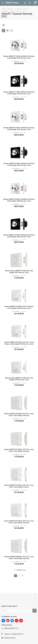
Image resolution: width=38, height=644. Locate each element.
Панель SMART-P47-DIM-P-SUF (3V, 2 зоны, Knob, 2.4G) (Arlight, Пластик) (19, 450)
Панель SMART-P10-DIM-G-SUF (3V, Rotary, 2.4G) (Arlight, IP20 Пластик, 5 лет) (19, 307)
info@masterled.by (10, 638)
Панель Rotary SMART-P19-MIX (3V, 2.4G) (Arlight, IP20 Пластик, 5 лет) (19, 379)
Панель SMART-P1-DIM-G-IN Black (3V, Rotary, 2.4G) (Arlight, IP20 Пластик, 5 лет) (19, 93)
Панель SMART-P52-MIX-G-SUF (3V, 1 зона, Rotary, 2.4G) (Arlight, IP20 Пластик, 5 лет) (19, 343)
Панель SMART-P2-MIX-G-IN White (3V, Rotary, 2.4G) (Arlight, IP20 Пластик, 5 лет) (19, 129)
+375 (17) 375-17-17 (11, 628)
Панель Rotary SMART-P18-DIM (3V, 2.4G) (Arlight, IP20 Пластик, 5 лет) (19, 272)
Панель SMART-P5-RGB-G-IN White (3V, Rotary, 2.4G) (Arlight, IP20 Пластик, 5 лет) (19, 200)
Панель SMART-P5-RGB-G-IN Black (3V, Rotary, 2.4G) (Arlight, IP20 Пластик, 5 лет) (19, 236)
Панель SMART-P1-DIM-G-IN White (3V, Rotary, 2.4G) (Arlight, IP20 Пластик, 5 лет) (19, 57)
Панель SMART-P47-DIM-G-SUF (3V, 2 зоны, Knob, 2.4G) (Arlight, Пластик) (19, 522)
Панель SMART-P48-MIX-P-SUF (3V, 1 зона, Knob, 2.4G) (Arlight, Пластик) (19, 558)
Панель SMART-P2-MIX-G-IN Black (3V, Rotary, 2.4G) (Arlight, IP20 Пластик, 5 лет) (19, 164)
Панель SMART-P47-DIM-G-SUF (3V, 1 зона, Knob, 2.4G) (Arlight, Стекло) (19, 486)
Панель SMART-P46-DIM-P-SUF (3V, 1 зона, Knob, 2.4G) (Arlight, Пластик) (19, 415)
